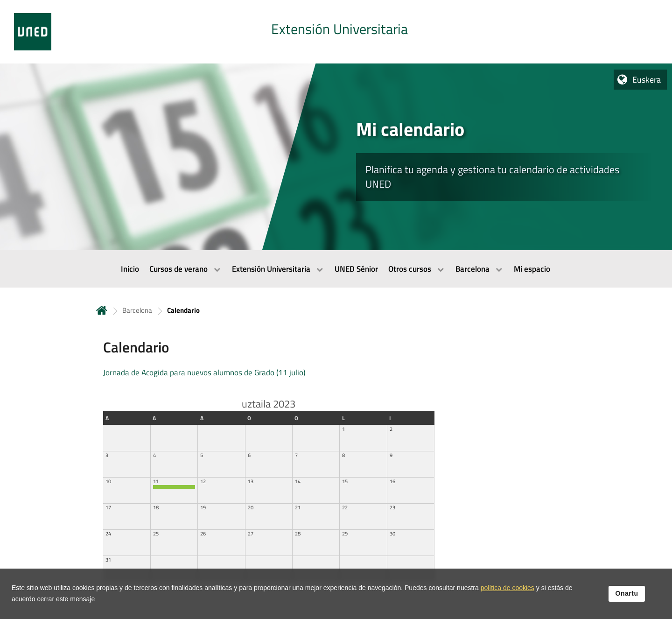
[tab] (336, 32)
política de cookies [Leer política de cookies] (507, 589)
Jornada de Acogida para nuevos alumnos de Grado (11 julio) (204, 373)
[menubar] (336, 269)
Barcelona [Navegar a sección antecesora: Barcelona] (137, 310)
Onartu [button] (627, 594)
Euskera (647, 80)
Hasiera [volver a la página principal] (102, 310)
